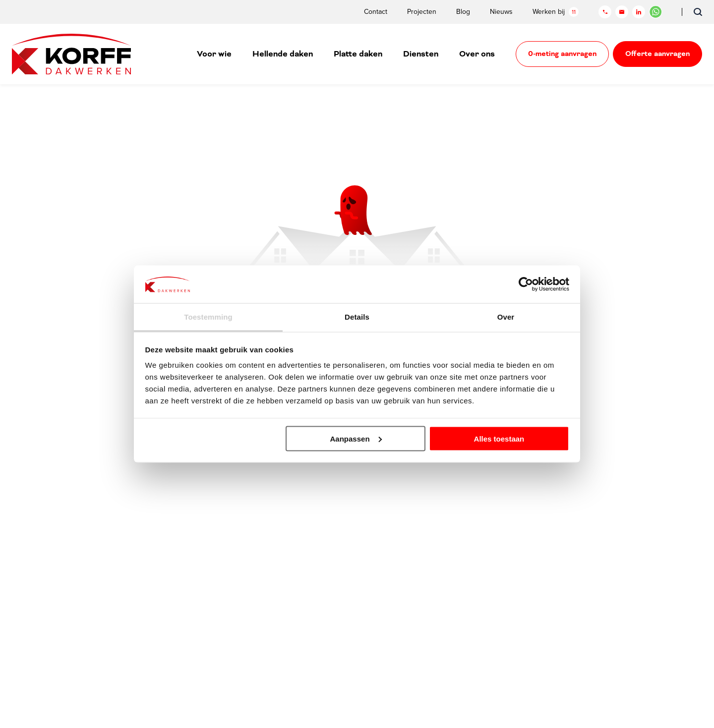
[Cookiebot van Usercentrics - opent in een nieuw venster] (526, 284)
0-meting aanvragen (562, 54)
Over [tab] (506, 317)
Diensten (421, 54)
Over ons (477, 54)
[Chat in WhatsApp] (655, 12)
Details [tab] (357, 317)
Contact (376, 12)
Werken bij (556, 12)
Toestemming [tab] (208, 317)
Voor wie (214, 54)
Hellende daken (283, 54)
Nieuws (501, 12)
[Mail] (622, 12)
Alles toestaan (499, 438)
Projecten (422, 12)
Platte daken (358, 54)
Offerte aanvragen (657, 54)
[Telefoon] (605, 12)
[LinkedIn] (639, 12)
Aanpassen (356, 438)
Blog (463, 12)
